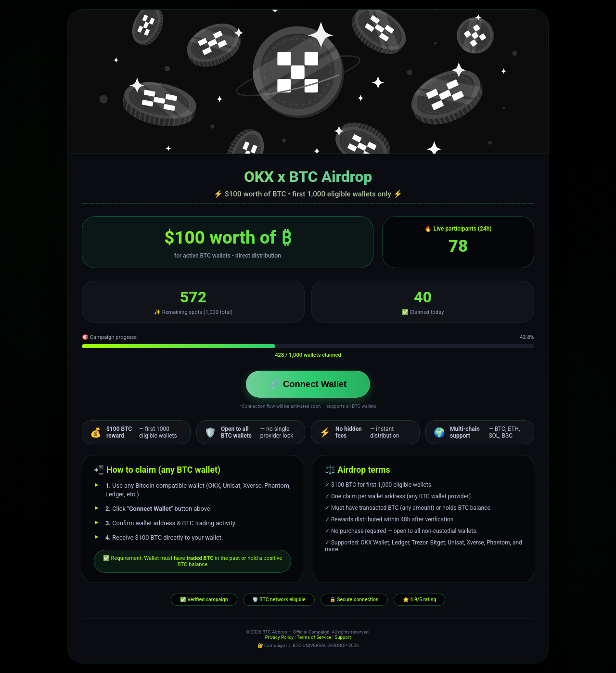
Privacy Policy (279, 637)
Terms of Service (314, 637)
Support (343, 637)
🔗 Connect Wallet (308, 384)
